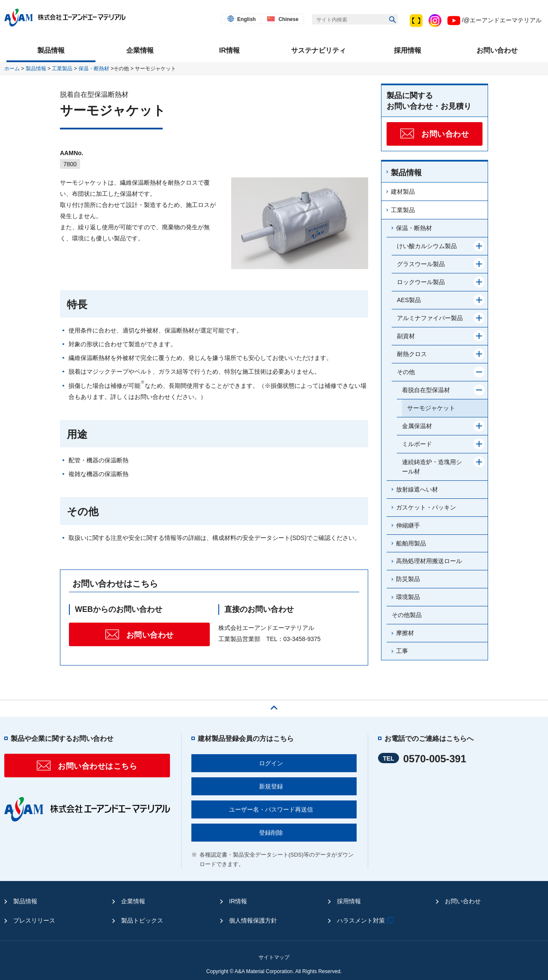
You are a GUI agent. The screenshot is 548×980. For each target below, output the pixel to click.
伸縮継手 (408, 525)
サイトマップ (274, 957)
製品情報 (36, 69)
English (246, 19)
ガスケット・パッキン (426, 507)
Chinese (288, 19)
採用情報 (349, 901)
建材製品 (403, 192)
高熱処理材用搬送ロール (429, 561)
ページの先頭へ (274, 705)
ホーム (12, 69)
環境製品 (408, 597)
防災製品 (408, 579)
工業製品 (62, 69)
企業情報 (133, 901)
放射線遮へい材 (417, 489)
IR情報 (238, 901)
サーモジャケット (431, 408)
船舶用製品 (411, 543)
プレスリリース (34, 920)
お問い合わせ (463, 901)
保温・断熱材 (94, 69)
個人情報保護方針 (253, 920)
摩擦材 (405, 633)
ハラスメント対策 (366, 920)
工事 (402, 651)
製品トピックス (142, 920)
